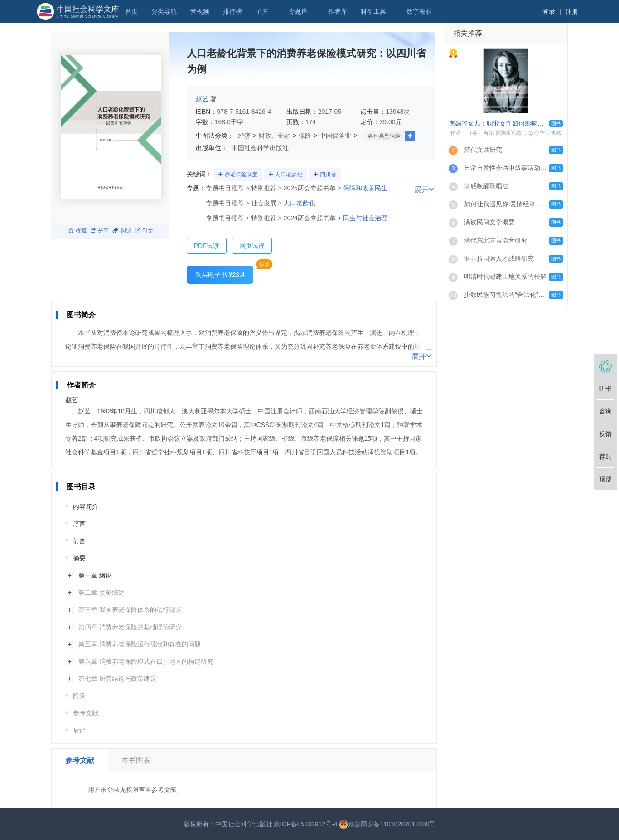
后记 (79, 730)
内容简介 (86, 506)
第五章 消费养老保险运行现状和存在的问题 (140, 644)
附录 (79, 696)
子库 (262, 11)
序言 (79, 524)
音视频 (200, 11)
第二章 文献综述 (102, 592)
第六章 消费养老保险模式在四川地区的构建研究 (146, 661)
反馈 (605, 434)
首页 (131, 11)
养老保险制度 (241, 175)
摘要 (79, 558)
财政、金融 (275, 136)
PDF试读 (207, 246)
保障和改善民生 (365, 188)
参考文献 (86, 713)
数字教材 (419, 11)
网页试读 (252, 246)
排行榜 (232, 11)
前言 (79, 541)
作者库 (338, 11)
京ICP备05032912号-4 (305, 824)
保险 (305, 136)
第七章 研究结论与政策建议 (117, 679)
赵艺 (202, 99)
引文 (144, 231)
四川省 (328, 175)
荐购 (264, 264)
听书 (605, 388)
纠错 (122, 231)
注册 (572, 11)
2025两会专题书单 (310, 188)
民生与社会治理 (365, 218)
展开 (422, 356)
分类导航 (164, 11)
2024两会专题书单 (310, 218)
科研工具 (373, 11)
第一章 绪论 (95, 575)
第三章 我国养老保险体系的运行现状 (130, 610)
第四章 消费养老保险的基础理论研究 (130, 627)
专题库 (298, 11)
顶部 (605, 479)
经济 (244, 136)
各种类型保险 (384, 136)
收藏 (77, 231)
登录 (549, 11)
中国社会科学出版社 (260, 148)
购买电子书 (220, 275)
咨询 (605, 411)
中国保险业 (335, 136)
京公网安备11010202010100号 (387, 824)
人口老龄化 (289, 175)
